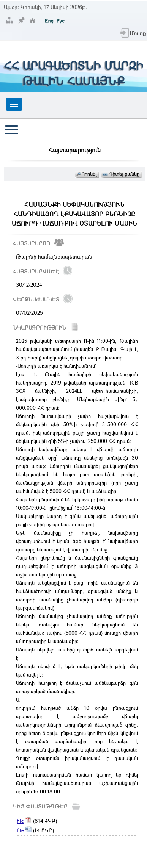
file (21, 821)
